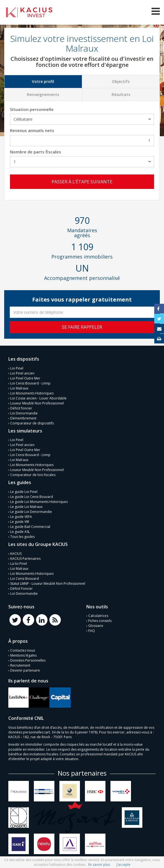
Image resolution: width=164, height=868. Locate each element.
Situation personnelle (32, 109)
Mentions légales (23, 655)
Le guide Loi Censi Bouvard (32, 497)
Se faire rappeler (82, 327)
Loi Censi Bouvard (25, 579)
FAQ (92, 631)
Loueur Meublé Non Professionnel (37, 403)
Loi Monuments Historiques (32, 393)
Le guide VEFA (21, 517)
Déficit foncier (21, 408)
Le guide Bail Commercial (30, 527)
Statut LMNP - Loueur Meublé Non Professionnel (48, 584)
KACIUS (16, 554)
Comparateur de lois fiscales (33, 475)
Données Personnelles (28, 660)
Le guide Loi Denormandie (31, 512)
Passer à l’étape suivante (82, 182)
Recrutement (20, 665)
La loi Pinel (19, 564)
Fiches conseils (100, 621)
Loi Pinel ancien (22, 373)
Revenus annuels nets (32, 130)
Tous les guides (22, 537)
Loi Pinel (17, 368)
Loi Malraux (19, 388)
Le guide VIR (20, 522)
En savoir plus (99, 865)
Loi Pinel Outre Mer (25, 378)
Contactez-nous (23, 650)
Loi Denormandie (24, 413)
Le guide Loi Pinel (24, 492)
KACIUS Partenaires (25, 559)
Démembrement (23, 418)
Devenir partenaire (25, 670)
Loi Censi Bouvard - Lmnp (30, 383)
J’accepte (123, 865)
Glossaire (96, 626)
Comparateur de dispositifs (32, 423)
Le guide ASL (20, 532)
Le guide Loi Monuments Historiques (39, 502)
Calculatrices (98, 616)
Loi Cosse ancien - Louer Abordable (38, 398)
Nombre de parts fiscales (36, 152)
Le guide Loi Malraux (26, 507)
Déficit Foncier (22, 589)
